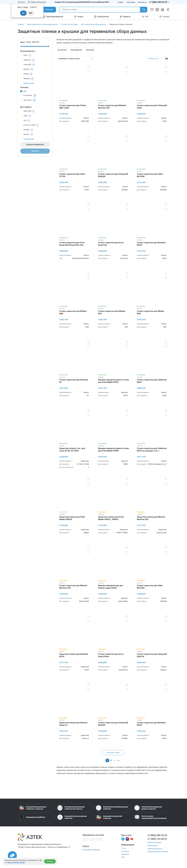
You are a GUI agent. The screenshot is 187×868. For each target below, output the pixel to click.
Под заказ (28, 100)
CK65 (26, 116)
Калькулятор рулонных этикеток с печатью (33, 808)
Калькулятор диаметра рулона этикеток (148, 808)
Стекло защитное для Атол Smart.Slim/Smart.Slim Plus (72, 244)
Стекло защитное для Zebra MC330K (150, 175)
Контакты (125, 851)
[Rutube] (127, 839)
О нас (124, 848)
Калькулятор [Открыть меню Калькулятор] (102, 17)
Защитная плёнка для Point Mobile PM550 (72, 518)
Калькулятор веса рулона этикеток (72, 817)
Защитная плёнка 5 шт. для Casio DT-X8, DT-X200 (72, 450)
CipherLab (27, 60)
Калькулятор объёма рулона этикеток (112, 808)
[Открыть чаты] (12, 856)
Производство (76, 50)
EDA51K (27, 135)
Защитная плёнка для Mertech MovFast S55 (151, 518)
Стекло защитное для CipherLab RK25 (152, 381)
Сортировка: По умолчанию (69, 59)
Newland (27, 79)
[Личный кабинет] (168, 10)
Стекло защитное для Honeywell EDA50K (113, 724)
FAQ (145, 17)
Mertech (27, 69)
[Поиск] (144, 10)
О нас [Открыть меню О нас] (121, 2)
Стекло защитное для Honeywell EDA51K (152, 655)
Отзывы (164, 17)
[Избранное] (152, 10)
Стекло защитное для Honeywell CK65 (152, 107)
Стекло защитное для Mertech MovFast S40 (112, 107)
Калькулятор (152, 845)
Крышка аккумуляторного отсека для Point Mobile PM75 (113, 381)
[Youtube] (132, 839)
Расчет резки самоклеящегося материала (151, 817)
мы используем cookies (16, 862)
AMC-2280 (28, 111)
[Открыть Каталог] (47, 10)
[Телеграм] (123, 839)
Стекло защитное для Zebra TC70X (72, 175)
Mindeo (26, 74)
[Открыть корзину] (163, 10)
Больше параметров (35, 144)
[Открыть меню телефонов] (159, 2)
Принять (50, 861)
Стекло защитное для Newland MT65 (151, 724)
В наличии (28, 96)
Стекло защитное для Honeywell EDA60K (113, 175)
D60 (25, 121)
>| (118, 760)
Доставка (125, 854)
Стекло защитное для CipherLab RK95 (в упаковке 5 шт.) (152, 450)
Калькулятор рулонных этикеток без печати (71, 808)
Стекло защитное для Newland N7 (73, 381)
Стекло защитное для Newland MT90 (151, 244)
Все (23, 91)
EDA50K (27, 130)
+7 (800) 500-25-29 (157, 835)
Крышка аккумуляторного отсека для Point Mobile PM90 (113, 450)
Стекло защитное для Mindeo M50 (151, 312)
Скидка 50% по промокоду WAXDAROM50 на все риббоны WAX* (82, 2)
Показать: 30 (153, 59)
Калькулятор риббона (32, 817)
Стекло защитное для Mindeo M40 (73, 312)
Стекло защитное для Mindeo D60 (112, 312)
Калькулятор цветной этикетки (109, 817)
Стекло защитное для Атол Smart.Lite (111, 244)
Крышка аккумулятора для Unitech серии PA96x (111, 587)
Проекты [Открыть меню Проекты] (125, 17)
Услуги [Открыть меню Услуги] (79, 17)
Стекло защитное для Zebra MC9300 (150, 587)
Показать (35, 151)
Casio (26, 55)
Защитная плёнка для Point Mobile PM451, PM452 (111, 518)
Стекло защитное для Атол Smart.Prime (111, 655)
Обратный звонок (37, 2)
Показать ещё (29, 83)
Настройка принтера (91, 850)
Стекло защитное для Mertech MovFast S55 (73, 587)
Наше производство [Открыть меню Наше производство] (53, 17)
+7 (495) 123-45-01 (157, 839)
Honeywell (28, 65)
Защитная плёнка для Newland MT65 (74, 655)
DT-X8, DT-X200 (30, 125)
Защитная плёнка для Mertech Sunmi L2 (73, 724)
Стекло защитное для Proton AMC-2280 (73, 107)
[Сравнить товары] (157, 10)
